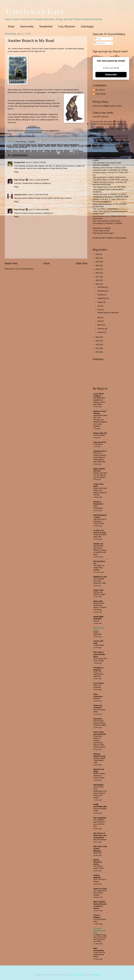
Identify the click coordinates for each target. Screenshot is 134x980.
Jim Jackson (100, 90)
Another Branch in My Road (108, 313)
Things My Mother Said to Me (100, 536)
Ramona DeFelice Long (99, 755)
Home (11, 26)
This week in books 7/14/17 (99, 867)
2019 (98, 269)
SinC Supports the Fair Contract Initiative (100, 893)
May (99, 317)
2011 (98, 348)
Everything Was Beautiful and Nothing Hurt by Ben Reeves (99, 401)
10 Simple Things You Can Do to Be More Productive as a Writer (100, 938)
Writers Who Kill (100, 433)
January (101, 332)
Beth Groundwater (99, 949)
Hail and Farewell (100, 840)
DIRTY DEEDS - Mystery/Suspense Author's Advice (100, 905)
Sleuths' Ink (98, 544)
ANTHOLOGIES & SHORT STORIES (107, 153)
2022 (98, 258)
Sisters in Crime (100, 889)
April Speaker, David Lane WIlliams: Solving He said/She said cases (100, 550)
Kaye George (73, 144)
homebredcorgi (77, 975)
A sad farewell (99, 645)
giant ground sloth (54, 144)
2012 (98, 345)
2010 (98, 352)
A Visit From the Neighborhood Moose (99, 955)
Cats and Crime (100, 442)
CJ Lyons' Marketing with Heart (99, 931)
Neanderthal (46, 26)
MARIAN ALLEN (100, 577)
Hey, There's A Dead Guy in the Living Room (100, 835)
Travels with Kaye (35, 12)
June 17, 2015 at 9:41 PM (38, 195)
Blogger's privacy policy (112, 106)
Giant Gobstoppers (98, 507)
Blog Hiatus (98, 853)
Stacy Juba (98, 601)
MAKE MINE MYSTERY (98, 618)
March (100, 325)
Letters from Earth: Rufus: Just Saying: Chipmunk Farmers (100, 492)
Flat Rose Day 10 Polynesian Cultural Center (100, 521)
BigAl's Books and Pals (99, 470)
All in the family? (99, 435)
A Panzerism (98, 444)
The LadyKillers (100, 818)
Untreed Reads (21, 147)
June (100, 309)
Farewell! (97, 698)
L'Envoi (96, 621)
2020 (98, 265)
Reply (16, 172)
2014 (98, 337)
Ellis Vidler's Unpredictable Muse (99, 654)
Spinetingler (98, 785)
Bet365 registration (97, 633)
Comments (99, 43)
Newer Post (11, 263)
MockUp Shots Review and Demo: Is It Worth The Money (100, 606)
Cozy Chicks (99, 683)
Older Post (82, 263)
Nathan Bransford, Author (98, 862)
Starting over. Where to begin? (99, 593)
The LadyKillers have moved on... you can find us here (100, 823)
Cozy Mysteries (67, 26)
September (102, 298)
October (101, 295)
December (102, 287)
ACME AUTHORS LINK (100, 805)
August (100, 302)
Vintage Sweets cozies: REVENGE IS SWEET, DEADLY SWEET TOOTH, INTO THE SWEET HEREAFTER (111, 146)
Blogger (97, 975)
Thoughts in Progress (98, 669)
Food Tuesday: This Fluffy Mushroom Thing (100, 581)
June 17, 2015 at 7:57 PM (36, 162)
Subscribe (111, 75)
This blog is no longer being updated (99, 568)
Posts (97, 39)
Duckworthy (27, 26)
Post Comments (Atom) (24, 269)
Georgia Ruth (20, 162)
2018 (98, 273)
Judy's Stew (98, 590)
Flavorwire (98, 719)
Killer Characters (98, 695)
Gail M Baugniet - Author (100, 516)
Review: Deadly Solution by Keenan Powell (99, 776)
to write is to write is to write (100, 531)
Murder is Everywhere (98, 503)
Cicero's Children (97, 916)
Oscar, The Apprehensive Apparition (98, 674)
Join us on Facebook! (97, 686)
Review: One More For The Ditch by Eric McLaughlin (100, 475)
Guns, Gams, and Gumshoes (100, 733)
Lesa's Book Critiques (98, 395)
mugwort (11, 147)
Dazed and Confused (98, 706)
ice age (64, 144)
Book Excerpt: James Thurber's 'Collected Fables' (100, 723)
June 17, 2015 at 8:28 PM (39, 180)
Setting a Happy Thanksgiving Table (99, 760)
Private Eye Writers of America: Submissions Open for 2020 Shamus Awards (99, 742)
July (99, 306)
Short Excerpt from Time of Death (100, 660)
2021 (98, 262)
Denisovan (42, 144)
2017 (98, 277)
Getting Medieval (97, 876)
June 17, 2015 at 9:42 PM (39, 210)
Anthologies (87, 26)
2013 (98, 341)
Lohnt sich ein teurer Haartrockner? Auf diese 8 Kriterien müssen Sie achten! (100, 792)
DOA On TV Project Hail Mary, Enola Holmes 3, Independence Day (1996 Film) (100, 457)
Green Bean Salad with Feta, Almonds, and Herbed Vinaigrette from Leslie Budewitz (100, 421)
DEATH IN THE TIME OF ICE (25, 144)
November (102, 291)
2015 (98, 284)
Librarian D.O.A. (21, 195)
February (101, 329)
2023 (98, 254)
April (99, 321)
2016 (98, 280)
